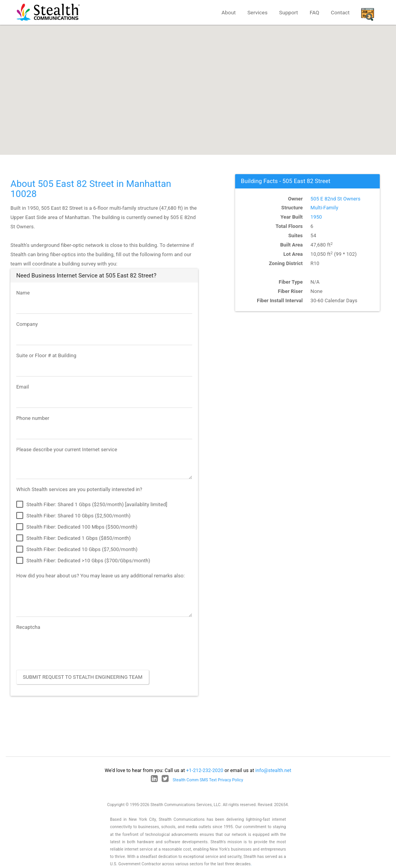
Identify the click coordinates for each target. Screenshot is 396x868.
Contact (340, 12)
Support (289, 12)
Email (23, 387)
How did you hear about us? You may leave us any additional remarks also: (101, 576)
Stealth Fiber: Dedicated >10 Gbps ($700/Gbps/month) (83, 561)
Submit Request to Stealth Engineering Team (83, 677)
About (229, 12)
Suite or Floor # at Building (46, 355)
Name (23, 293)
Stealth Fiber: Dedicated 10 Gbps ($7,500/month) (77, 550)
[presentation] (75, 649)
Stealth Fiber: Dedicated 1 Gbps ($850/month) (73, 538)
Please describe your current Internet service (67, 449)
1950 (316, 217)
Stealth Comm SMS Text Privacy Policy (208, 780)
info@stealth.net (273, 770)
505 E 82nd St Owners (335, 199)
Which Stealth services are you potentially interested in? (79, 489)
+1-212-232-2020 (205, 770)
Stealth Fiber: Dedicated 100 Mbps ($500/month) (77, 527)
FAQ (315, 12)
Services (258, 12)
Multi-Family (324, 208)
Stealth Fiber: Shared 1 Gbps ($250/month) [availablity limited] (92, 505)
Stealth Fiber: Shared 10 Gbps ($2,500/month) (73, 516)
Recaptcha (28, 627)
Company (27, 324)
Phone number (33, 418)
